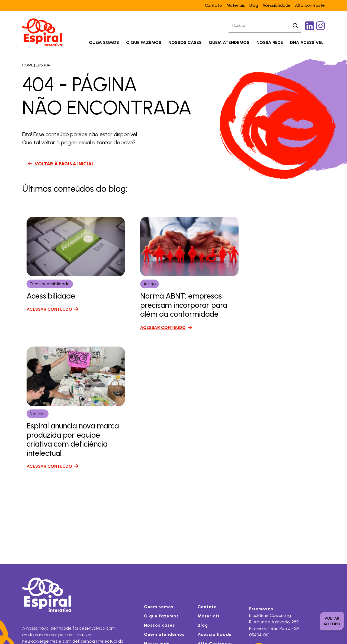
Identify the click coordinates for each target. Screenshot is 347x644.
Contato (213, 5)
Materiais (236, 5)
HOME (28, 65)
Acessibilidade (277, 5)
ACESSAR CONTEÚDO (49, 309)
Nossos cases (185, 42)
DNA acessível (307, 42)
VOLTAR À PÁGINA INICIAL (64, 164)
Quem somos (104, 42)
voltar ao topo (332, 621)
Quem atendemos (229, 42)
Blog (254, 5)
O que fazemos (144, 42)
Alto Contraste (310, 5)
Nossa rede (270, 42)
